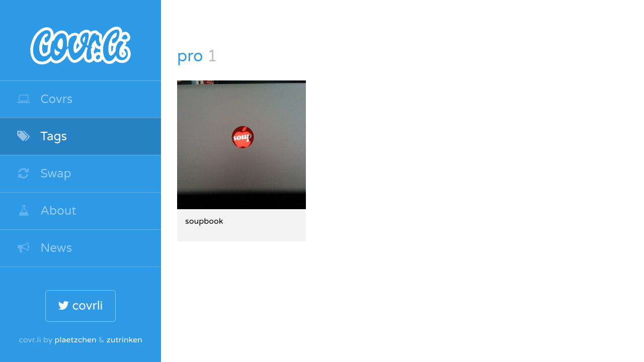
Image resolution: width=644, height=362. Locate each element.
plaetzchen (75, 340)
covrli (80, 306)
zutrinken (125, 340)
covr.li (80, 40)
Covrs (44, 99)
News (44, 248)
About (46, 211)
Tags (42, 137)
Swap (44, 174)
